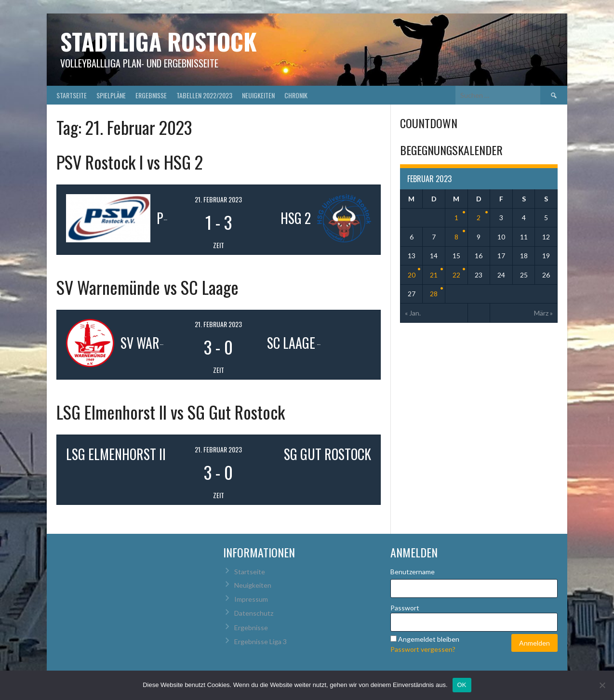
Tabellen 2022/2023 (204, 95)
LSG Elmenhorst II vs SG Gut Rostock (171, 412)
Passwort (405, 608)
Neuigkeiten (258, 95)
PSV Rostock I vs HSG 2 (130, 162)
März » (543, 313)
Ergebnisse (151, 95)
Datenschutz (254, 613)
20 (412, 275)
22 (456, 275)
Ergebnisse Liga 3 (260, 641)
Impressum (251, 599)
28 (434, 294)
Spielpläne (111, 95)
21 (434, 275)
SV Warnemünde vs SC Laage (147, 287)
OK (462, 685)
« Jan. (413, 313)
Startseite (72, 95)
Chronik (296, 95)
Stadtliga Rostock (159, 41)
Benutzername (413, 572)
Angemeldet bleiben (429, 639)
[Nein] (602, 685)
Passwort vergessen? (423, 649)
